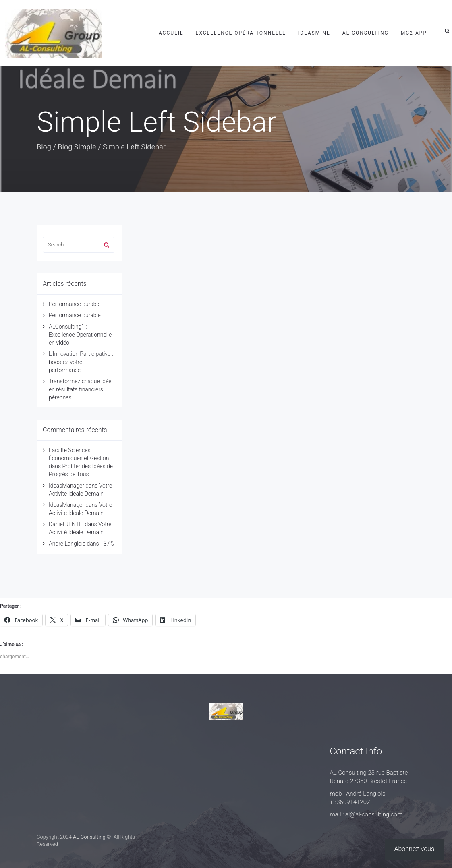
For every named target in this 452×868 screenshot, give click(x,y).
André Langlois (67, 544)
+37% (107, 544)
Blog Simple (77, 147)
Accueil (171, 33)
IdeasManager (66, 486)
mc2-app (414, 33)
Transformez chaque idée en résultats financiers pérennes (80, 389)
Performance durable (75, 304)
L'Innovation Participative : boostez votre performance (81, 362)
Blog (44, 147)
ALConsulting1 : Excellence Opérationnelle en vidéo (80, 335)
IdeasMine (314, 33)
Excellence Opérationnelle (241, 33)
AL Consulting (366, 33)
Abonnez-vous (415, 849)
